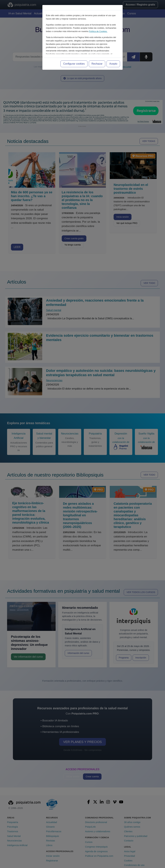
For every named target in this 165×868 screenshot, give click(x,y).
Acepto (113, 64)
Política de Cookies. (98, 31)
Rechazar (97, 64)
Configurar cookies (74, 64)
